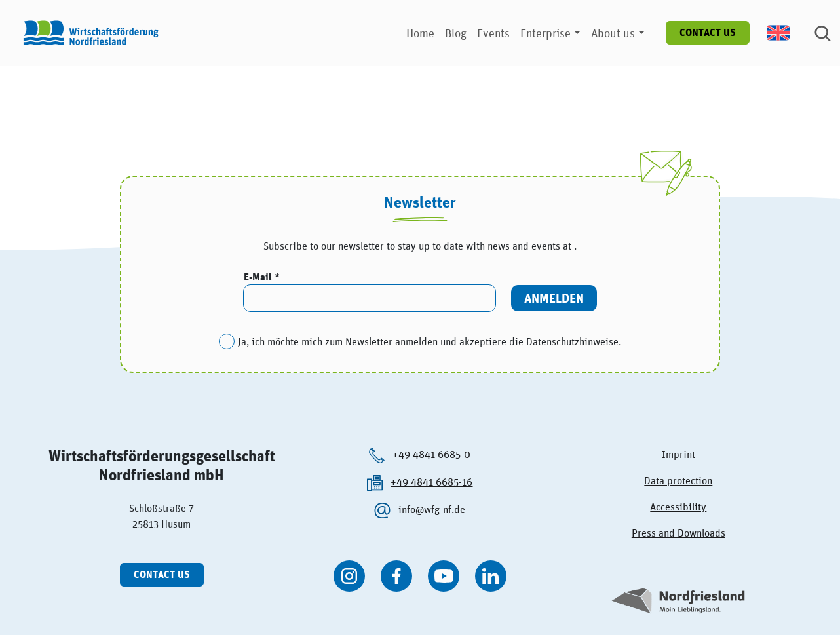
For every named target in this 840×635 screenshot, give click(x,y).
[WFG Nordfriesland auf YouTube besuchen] (444, 576)
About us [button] (613, 33)
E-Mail (259, 277)
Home (420, 33)
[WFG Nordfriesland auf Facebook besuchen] (396, 576)
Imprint (678, 454)
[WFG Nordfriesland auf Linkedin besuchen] (491, 576)
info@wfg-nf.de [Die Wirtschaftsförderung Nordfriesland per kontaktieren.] (432, 509)
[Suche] (823, 33)
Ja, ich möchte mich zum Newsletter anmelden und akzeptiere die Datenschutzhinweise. (430, 341)
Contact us (708, 32)
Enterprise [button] (545, 33)
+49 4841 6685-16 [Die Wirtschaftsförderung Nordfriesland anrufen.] (431, 482)
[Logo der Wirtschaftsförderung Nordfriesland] (88, 33)
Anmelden (554, 298)
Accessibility (678, 507)
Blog (456, 33)
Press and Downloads (678, 533)
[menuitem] (785, 33)
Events (493, 33)
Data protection (678, 480)
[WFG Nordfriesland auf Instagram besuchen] (349, 576)
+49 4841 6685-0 (431, 454)
